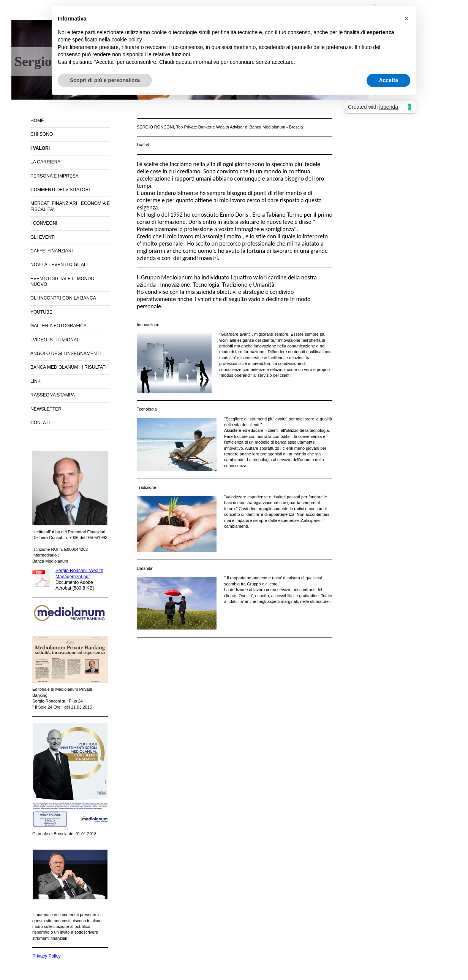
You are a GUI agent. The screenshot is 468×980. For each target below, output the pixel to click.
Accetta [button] (388, 80)
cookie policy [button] (127, 40)
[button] (406, 18)
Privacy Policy (47, 956)
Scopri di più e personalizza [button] (105, 80)
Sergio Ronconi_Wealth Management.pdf (79, 573)
